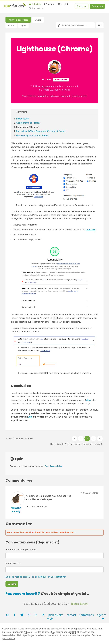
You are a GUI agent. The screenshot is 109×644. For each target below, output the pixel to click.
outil (69, 96)
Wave (89, 400)
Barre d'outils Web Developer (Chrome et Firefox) (41, 131)
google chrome (80, 96)
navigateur (44, 96)
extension (55, 96)
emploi (62, 4)
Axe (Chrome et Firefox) (28, 123)
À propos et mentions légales (75, 635)
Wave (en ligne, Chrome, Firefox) (33, 135)
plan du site (56, 615)
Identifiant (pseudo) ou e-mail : (21, 549)
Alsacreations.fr (50, 635)
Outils (38, 20)
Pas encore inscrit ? (23, 593)
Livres (11, 26)
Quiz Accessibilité (53, 466)
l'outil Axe (90, 230)
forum (49, 4)
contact (71, 615)
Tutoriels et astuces (18, 20)
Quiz (23, 26)
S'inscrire (82, 6)
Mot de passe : (13, 563)
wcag (63, 96)
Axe (30, 416)
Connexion (97, 6)
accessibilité (32, 96)
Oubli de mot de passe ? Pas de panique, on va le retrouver (36, 577)
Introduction (23, 119)
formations (36, 8)
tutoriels (34, 4)
